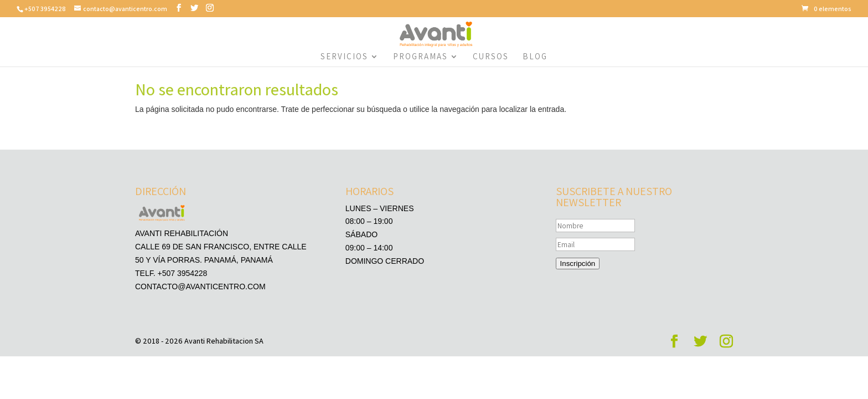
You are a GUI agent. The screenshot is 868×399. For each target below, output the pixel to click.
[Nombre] (595, 226)
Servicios (344, 57)
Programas (420, 57)
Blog (535, 57)
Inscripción (578, 264)
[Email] (595, 244)
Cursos (491, 57)
